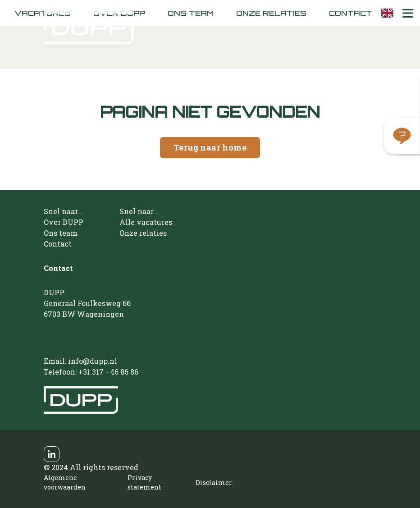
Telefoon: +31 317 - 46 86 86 (91, 372)
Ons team (191, 13)
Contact (351, 13)
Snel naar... (63, 211)
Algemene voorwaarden (65, 482)
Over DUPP (64, 222)
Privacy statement (144, 482)
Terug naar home (210, 147)
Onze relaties (271, 13)
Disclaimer (214, 483)
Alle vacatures (146, 222)
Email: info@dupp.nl (80, 361)
